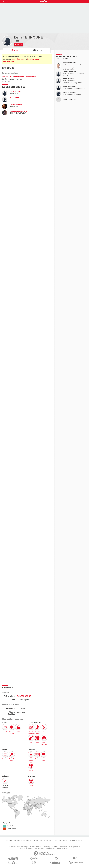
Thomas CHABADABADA (19, 111)
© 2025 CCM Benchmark (61, 849)
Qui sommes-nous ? (14, 847)
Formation (39, 847)
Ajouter (19, 45)
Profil (16, 50)
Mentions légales (39, 849)
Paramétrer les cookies (27, 849)
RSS (28, 847)
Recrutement (63, 847)
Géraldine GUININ (16, 105)
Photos (39, 50)
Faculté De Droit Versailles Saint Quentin (19, 77)
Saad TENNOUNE (69, 63)
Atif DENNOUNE (69, 79)
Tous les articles (54, 847)
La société (46, 847)
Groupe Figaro (49, 849)
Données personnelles (74, 847)
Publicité (33, 847)
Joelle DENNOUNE (70, 92)
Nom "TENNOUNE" (70, 99)
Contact (23, 847)
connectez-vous (18, 59)
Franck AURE (14, 98)
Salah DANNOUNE (70, 86)
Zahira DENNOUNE (70, 72)
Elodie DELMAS (15, 91)
